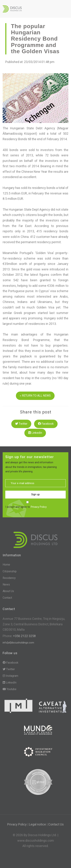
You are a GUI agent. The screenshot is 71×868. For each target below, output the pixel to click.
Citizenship (10, 571)
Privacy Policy (39, 507)
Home (6, 565)
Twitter (21, 424)
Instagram (10, 676)
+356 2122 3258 (24, 636)
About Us (8, 591)
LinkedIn (35, 433)
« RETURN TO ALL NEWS (35, 396)
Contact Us (56, 824)
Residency (9, 578)
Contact (7, 598)
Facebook (46, 424)
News (6, 585)
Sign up (35, 494)
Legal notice (37, 824)
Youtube (10, 689)
